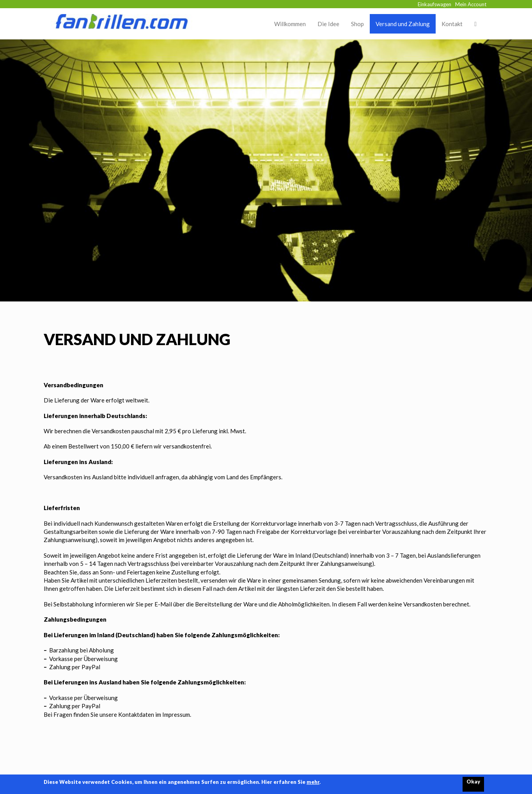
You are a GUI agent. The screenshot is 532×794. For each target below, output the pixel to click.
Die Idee (328, 24)
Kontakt (452, 24)
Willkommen (290, 24)
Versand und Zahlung (403, 24)
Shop (357, 24)
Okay (473, 782)
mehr (313, 782)
